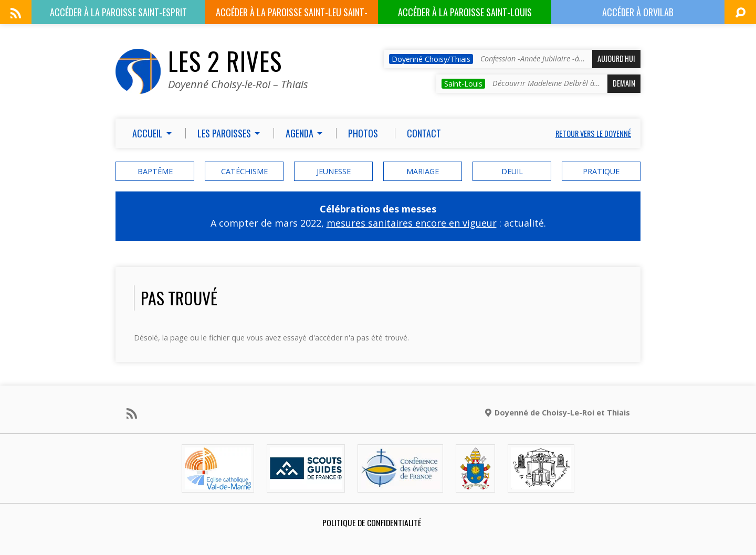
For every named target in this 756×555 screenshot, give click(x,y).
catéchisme (244, 171)
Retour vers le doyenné (593, 134)
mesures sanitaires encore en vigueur (412, 223)
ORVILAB (638, 12)
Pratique (601, 171)
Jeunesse (334, 171)
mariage (423, 171)
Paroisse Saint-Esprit (118, 12)
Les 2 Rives (225, 61)
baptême (155, 171)
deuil (512, 171)
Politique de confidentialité (372, 522)
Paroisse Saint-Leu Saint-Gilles (292, 15)
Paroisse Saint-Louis (465, 12)
